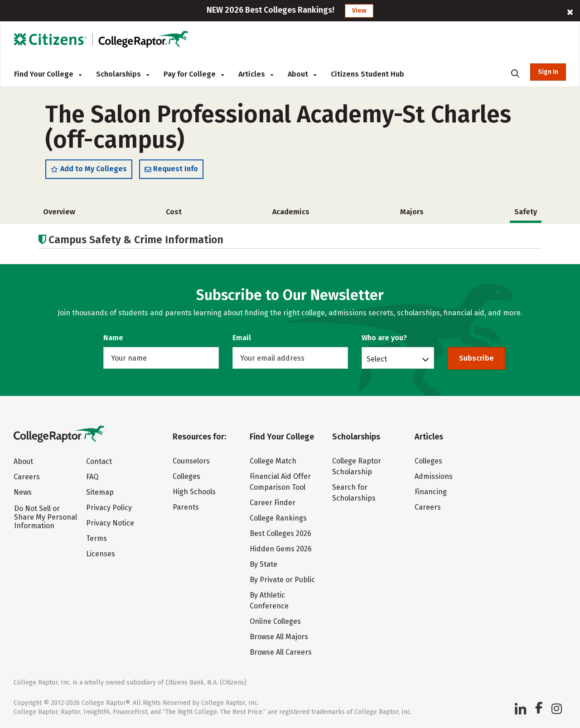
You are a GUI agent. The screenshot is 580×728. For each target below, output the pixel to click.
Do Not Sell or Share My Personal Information (46, 517)
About (302, 74)
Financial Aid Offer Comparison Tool (280, 482)
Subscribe (476, 358)
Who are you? (384, 338)
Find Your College (48, 74)
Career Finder (273, 503)
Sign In (548, 72)
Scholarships (123, 74)
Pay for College (194, 74)
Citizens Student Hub (367, 74)
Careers (27, 477)
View (359, 11)
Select (377, 359)
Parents (186, 507)
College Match (273, 461)
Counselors (191, 461)
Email (242, 338)
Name (113, 338)
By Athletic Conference (269, 600)
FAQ (92, 477)
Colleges (186, 476)
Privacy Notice (110, 523)
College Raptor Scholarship (357, 466)
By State (263, 564)
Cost (174, 212)
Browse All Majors (279, 637)
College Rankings (278, 518)
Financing (431, 492)
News (23, 492)
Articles (256, 74)
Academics (291, 212)
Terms (97, 538)
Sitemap (100, 492)
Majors (412, 212)
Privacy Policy (109, 508)
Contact (99, 461)
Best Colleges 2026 (280, 533)
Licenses (101, 554)
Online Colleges (275, 621)
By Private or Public (282, 580)
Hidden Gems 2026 (281, 549)
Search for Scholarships (354, 493)
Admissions (434, 476)
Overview (59, 212)
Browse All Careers (281, 652)
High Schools (194, 492)
